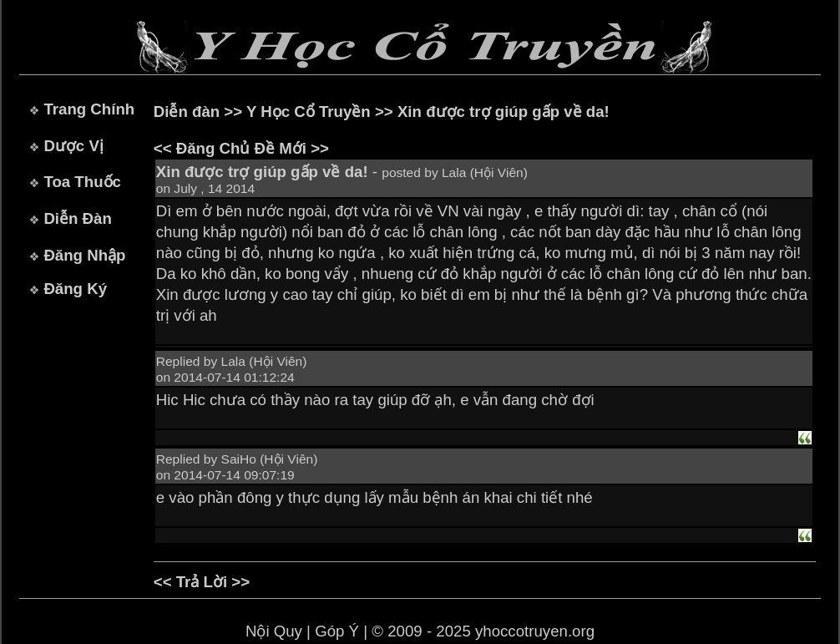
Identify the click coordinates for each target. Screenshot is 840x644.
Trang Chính (89, 109)
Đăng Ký (75, 289)
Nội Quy (274, 631)
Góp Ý (337, 631)
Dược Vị (73, 146)
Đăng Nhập (84, 255)
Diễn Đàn (77, 218)
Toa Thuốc (82, 182)
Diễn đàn (187, 112)
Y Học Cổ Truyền (309, 112)
